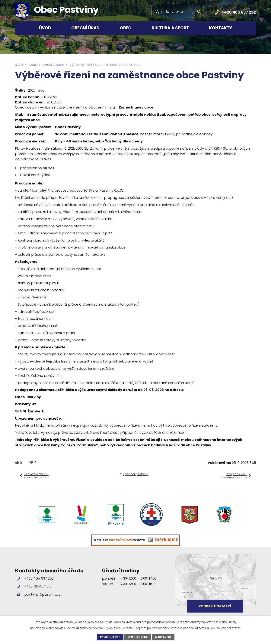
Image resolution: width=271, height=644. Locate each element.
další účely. (229, 622)
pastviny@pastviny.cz (42, 594)
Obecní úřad (85, 28)
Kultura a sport (170, 28)
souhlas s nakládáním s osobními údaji (71, 383)
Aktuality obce (53, 65)
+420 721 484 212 (38, 586)
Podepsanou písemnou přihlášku (45, 390)
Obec (126, 28)
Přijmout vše (110, 637)
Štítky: (21, 90)
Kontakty (221, 28)
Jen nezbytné (138, 637)
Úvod (45, 28)
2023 (32, 90)
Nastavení (163, 637)
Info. (42, 90)
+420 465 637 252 (239, 12)
